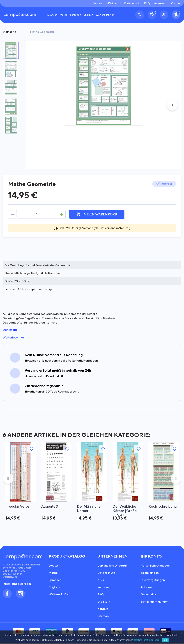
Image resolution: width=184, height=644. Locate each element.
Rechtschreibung (163, 506)
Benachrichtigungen (155, 602)
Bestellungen (150, 573)
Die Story (104, 602)
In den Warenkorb (97, 214)
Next (172, 105)
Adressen (147, 588)
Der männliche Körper (89, 508)
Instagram (20, 594)
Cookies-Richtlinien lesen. (147, 640)
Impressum (160, 3)
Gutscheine (149, 595)
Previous (8, 479)
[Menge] (37, 214)
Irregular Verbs (18, 506)
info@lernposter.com (17, 584)
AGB (101, 581)
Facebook (7, 594)
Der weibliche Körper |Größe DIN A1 (125, 509)
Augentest (50, 506)
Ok (165, 640)
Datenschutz (132, 3)
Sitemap (103, 617)
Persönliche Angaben (155, 566)
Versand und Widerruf (107, 3)
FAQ (147, 3)
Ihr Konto (151, 557)
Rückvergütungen (153, 581)
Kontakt (176, 3)
